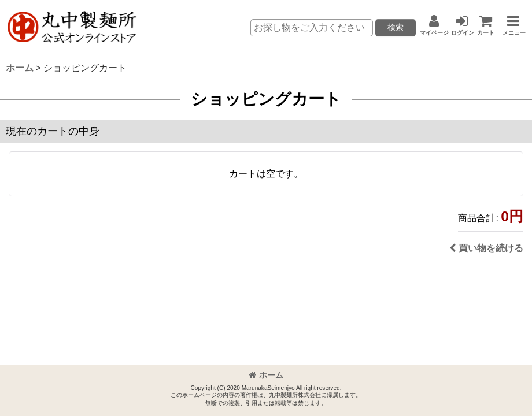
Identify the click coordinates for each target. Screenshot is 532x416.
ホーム (266, 375)
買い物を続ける (486, 248)
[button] (511, 25)
